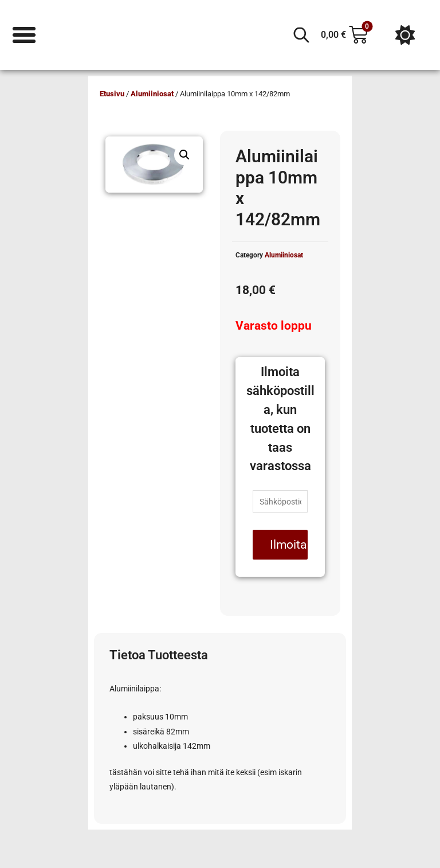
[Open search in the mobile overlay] (301, 35)
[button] (184, 155)
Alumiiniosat (152, 94)
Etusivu (112, 94)
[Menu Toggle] (24, 35)
